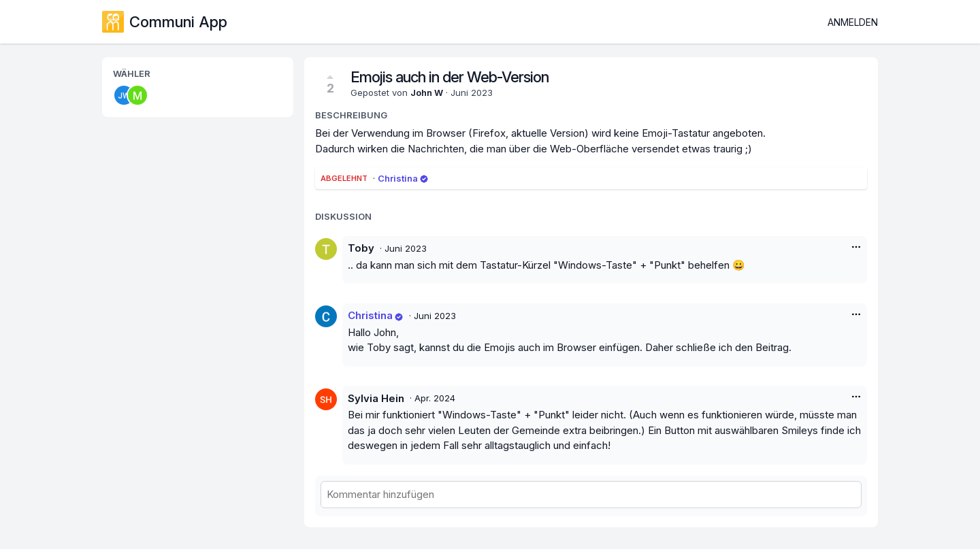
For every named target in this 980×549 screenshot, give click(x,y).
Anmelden (853, 22)
